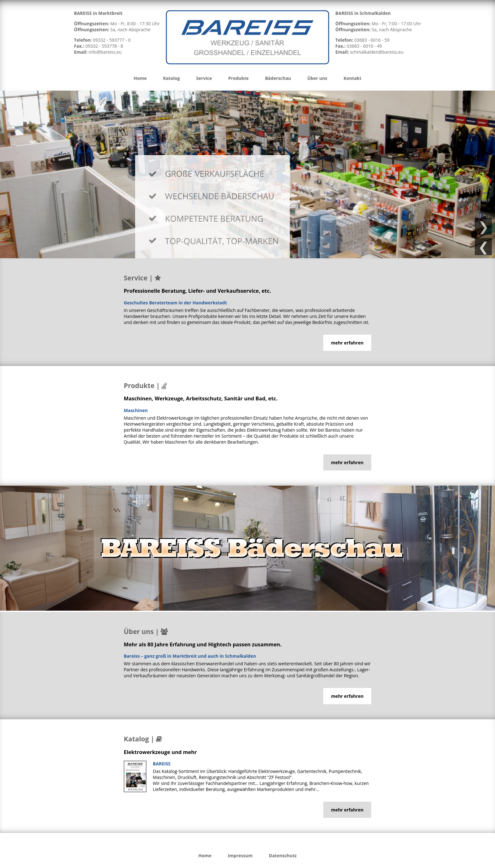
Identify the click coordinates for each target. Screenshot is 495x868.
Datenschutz (283, 856)
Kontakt (352, 78)
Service (204, 78)
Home (140, 78)
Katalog (171, 78)
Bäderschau (278, 78)
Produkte (239, 78)
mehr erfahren (347, 343)
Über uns (317, 78)
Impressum (240, 856)
